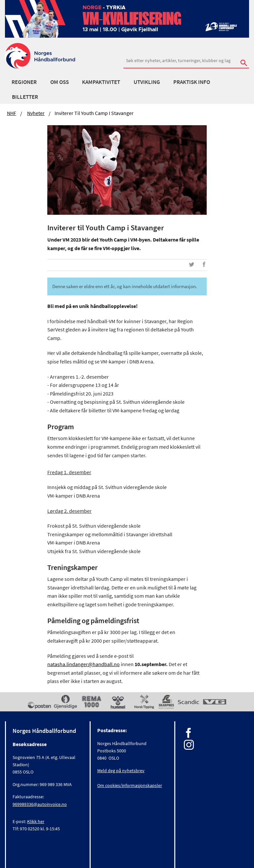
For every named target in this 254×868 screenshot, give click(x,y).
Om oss (60, 82)
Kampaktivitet (101, 82)
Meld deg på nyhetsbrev (121, 771)
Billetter (25, 97)
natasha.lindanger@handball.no (84, 664)
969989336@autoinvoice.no (40, 804)
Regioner (24, 82)
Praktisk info (192, 82)
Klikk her (36, 821)
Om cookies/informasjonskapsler (130, 785)
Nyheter (36, 113)
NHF (12, 113)
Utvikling (147, 82)
